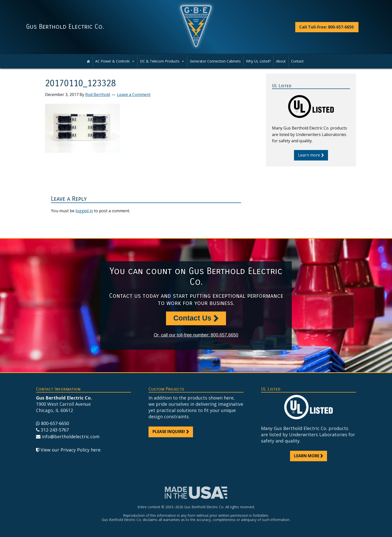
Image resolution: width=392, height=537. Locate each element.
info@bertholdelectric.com (71, 436)
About (281, 61)
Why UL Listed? (258, 61)
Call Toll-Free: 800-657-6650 (326, 27)
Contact (297, 61)
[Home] (88, 61)
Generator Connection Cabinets (215, 61)
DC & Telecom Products (162, 61)
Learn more (309, 155)
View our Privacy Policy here (70, 450)
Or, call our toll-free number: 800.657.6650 (196, 335)
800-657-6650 (55, 423)
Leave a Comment (134, 94)
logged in (84, 211)
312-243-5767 (55, 430)
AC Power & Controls (115, 61)
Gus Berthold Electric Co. (65, 27)
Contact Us (192, 318)
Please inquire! (169, 431)
